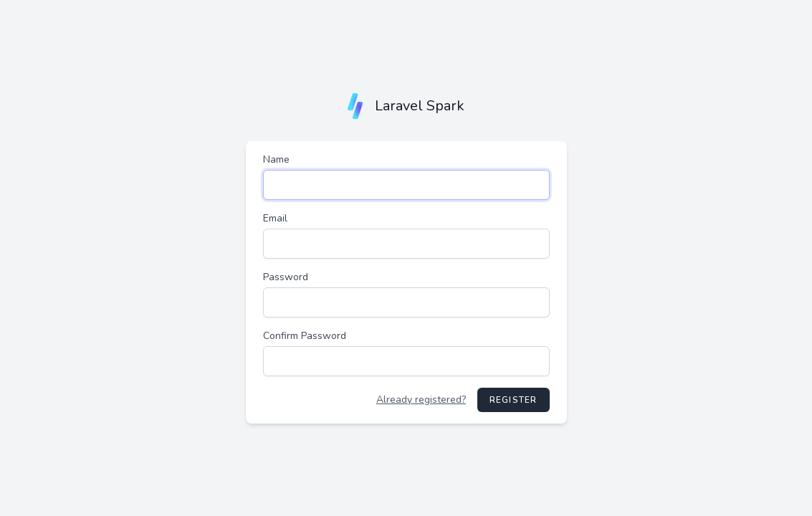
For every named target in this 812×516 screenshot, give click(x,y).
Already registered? (421, 400)
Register (514, 400)
